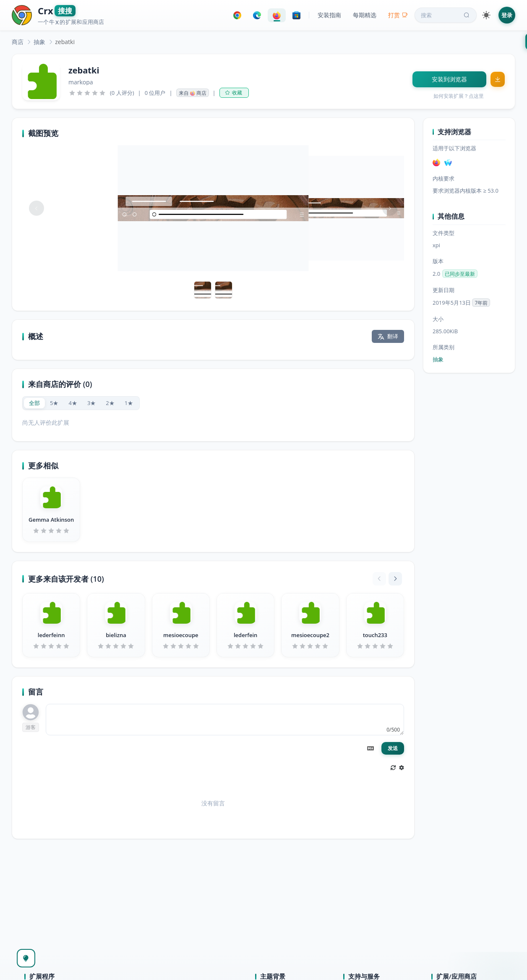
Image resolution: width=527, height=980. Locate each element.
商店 (18, 42)
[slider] (87, 93)
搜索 (446, 15)
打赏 (398, 15)
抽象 (39, 42)
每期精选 (365, 15)
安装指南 (329, 15)
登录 (507, 15)
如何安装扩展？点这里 (459, 96)
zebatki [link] (65, 42)
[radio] (34, 403)
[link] (18, 42)
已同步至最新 (460, 274)
